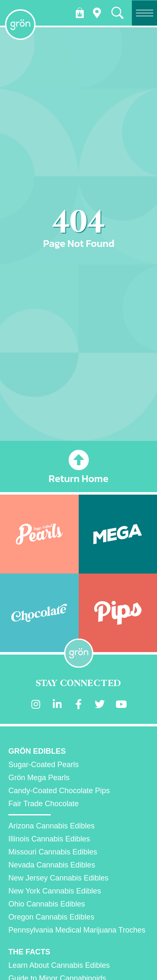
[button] (117, 13)
